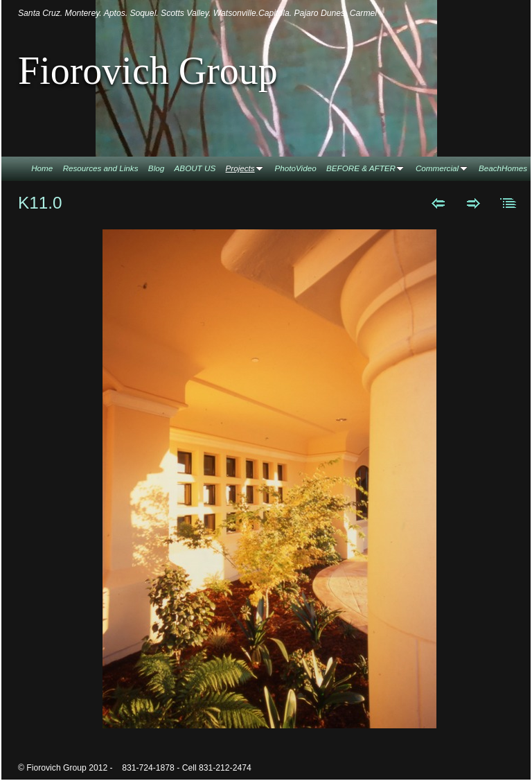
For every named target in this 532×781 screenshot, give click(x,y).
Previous (438, 203)
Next (473, 203)
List (509, 203)
